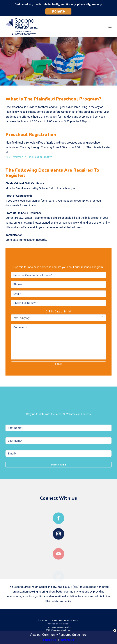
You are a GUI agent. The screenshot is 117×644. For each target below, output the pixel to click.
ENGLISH (50, 640)
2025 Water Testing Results (58, 627)
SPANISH (67, 640)
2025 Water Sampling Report (58, 630)
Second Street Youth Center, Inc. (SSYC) (62, 620)
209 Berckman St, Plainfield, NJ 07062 (29, 157)
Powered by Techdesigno (58, 624)
